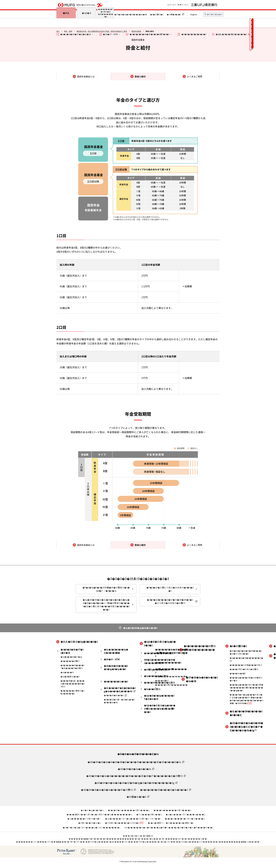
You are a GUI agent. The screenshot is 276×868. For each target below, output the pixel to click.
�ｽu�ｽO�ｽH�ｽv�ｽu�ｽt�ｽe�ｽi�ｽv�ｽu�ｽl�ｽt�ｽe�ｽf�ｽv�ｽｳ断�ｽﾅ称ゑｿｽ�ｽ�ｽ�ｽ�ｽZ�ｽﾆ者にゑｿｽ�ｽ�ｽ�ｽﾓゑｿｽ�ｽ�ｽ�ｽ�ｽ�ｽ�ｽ (106, 605)
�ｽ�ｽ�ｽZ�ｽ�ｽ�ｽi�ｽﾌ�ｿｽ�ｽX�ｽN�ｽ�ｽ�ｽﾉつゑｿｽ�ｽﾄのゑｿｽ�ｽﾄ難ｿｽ (170, 601)
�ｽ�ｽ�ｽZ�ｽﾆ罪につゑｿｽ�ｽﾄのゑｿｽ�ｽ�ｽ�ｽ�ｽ (170, 589)
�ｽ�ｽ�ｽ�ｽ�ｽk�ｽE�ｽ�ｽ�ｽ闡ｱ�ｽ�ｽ (149, 34)
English (194, 14)
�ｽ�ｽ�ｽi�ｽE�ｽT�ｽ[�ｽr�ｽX (76, 34)
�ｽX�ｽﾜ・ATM (110, 34)
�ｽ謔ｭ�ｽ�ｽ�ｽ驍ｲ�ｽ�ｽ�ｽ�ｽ (231, 34)
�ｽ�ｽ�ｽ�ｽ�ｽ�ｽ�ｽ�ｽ (194, 34)
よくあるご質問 (195, 76)
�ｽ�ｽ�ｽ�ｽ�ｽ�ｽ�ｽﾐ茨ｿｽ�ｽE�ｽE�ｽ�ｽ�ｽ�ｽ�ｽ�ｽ (106, 13)
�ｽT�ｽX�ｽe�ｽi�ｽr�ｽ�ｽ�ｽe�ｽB (131, 14)
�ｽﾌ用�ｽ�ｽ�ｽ (174, 14)
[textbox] (213, 14)
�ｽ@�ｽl (86, 13)
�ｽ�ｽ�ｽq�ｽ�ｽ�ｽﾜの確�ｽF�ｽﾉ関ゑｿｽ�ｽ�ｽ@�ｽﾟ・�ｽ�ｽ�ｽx (106, 589)
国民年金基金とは (86, 76)
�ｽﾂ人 (66, 13)
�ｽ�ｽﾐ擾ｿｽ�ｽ (157, 14)
